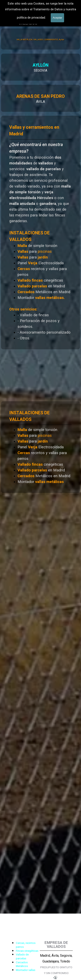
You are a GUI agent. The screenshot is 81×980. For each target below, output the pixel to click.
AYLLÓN (26, 65)
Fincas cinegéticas (27, 951)
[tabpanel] (40, 447)
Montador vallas (26, 970)
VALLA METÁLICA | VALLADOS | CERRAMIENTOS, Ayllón (40, 40)
